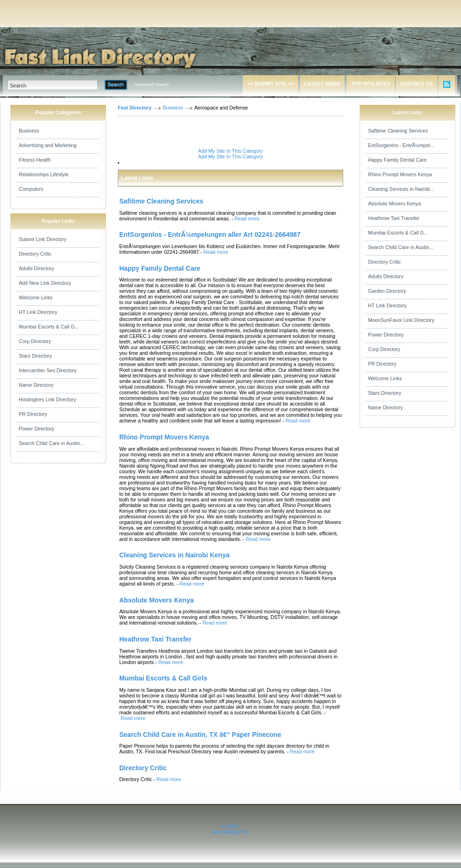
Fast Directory (135, 108)
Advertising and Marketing (48, 145)
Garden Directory (387, 291)
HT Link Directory (38, 312)
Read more (247, 219)
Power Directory (37, 429)
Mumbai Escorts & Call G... (49, 327)
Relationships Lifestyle (44, 174)
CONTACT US (417, 84)
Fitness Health (35, 160)
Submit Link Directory (42, 239)
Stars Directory (35, 356)
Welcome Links (36, 297)
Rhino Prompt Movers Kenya (400, 174)
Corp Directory (35, 341)
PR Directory (33, 414)
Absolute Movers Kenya (395, 203)
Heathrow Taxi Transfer (394, 218)
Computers (31, 189)
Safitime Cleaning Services (398, 131)
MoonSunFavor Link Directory (401, 320)
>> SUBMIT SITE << (270, 84)
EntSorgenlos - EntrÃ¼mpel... (401, 145)
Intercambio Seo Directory (48, 370)
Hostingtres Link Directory (47, 399)
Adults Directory (36, 268)
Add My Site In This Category (230, 151)
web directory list (229, 832)
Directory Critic (35, 254)
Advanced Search (152, 85)
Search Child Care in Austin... (51, 443)
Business (29, 131)
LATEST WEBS (323, 84)
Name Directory (36, 385)
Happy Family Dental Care (397, 160)
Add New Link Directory (45, 283)
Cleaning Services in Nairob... (401, 189)
